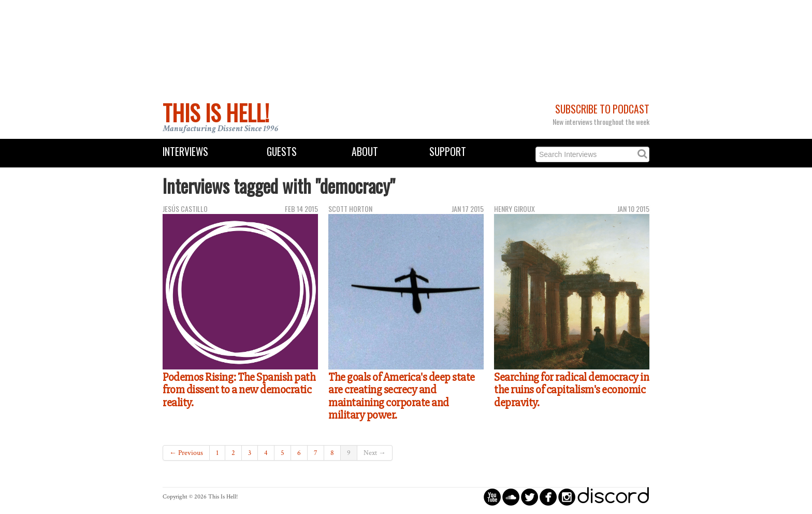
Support (448, 152)
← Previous (186, 453)
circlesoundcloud (511, 497)
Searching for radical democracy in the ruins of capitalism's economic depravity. (571, 390)
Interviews (185, 152)
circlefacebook (548, 497)
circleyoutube (492, 497)
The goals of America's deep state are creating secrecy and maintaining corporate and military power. (402, 396)
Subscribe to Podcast (602, 109)
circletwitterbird (530, 497)
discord (613, 497)
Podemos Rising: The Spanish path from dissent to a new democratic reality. (239, 390)
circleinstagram (567, 497)
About (365, 152)
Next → (375, 453)
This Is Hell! (216, 112)
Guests (282, 152)
